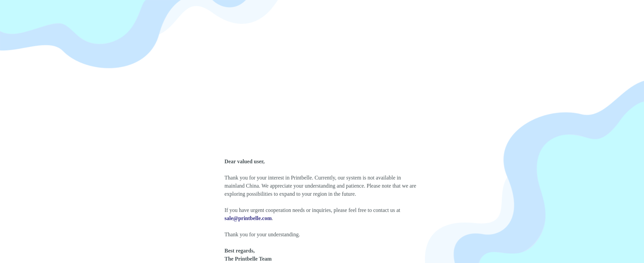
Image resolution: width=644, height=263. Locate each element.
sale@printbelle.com (248, 218)
